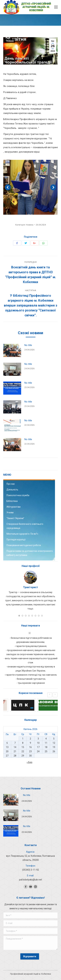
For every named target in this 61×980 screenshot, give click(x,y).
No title (28, 345)
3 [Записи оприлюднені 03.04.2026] (38, 739)
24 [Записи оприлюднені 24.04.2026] (38, 751)
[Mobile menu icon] (56, 7)
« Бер (30, 762)
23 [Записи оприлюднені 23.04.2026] (30, 751)
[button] (19, 616)
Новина (10, 41)
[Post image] (12, 350)
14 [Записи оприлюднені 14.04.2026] (15, 747)
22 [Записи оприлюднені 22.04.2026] (23, 751)
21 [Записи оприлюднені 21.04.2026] (15, 751)
